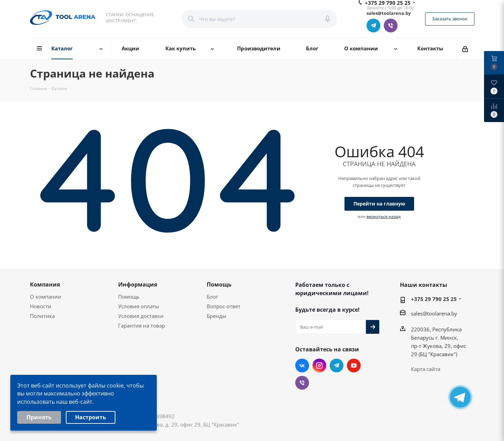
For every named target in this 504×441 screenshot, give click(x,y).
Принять (39, 418)
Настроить (91, 418)
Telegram (373, 26)
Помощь (129, 297)
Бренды (217, 316)
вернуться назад (384, 216)
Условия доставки (141, 316)
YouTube (354, 365)
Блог (212, 297)
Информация (138, 284)
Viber (391, 26)
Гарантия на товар (142, 325)
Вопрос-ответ (224, 306)
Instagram (319, 365)
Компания (45, 284)
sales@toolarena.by (434, 313)
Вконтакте (302, 365)
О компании (46, 297)
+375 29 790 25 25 (434, 299)
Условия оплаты (139, 306)
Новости (41, 306)
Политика (42, 316)
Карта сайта (426, 369)
